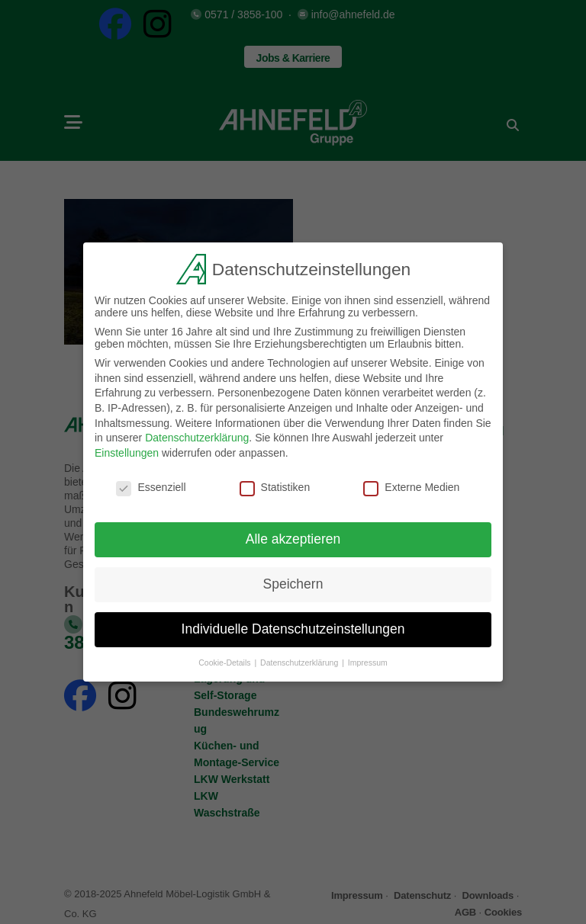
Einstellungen (127, 450)
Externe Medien (411, 484)
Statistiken (275, 484)
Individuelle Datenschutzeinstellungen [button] (293, 627)
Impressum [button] (368, 660)
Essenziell (151, 484)
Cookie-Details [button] (225, 660)
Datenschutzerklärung (197, 435)
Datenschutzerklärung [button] (300, 660)
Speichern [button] (293, 582)
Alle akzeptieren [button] (293, 537)
